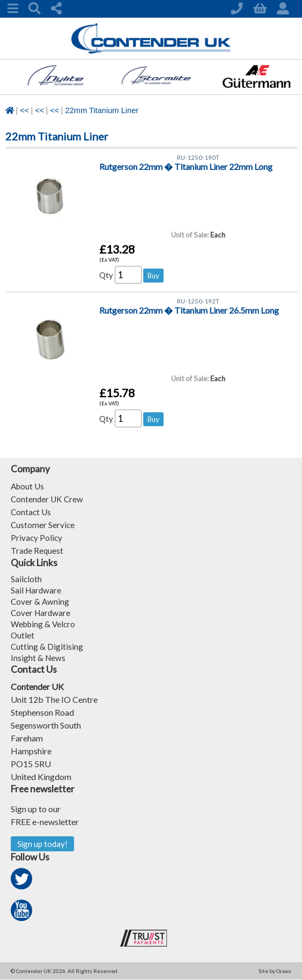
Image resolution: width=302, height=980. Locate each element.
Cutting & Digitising (47, 646)
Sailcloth (27, 579)
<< (24, 110)
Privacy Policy (37, 537)
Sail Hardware (37, 590)
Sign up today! (43, 844)
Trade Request (38, 550)
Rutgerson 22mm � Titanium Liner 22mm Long (186, 168)
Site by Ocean (275, 971)
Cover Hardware (42, 612)
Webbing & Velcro (45, 624)
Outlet (23, 635)
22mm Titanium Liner (102, 110)
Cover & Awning (40, 601)
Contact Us (32, 512)
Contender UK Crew (48, 499)
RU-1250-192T (198, 302)
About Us (28, 486)
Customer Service (43, 525)
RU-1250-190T (198, 158)
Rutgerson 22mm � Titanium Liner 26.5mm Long (189, 311)
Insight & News (39, 658)
